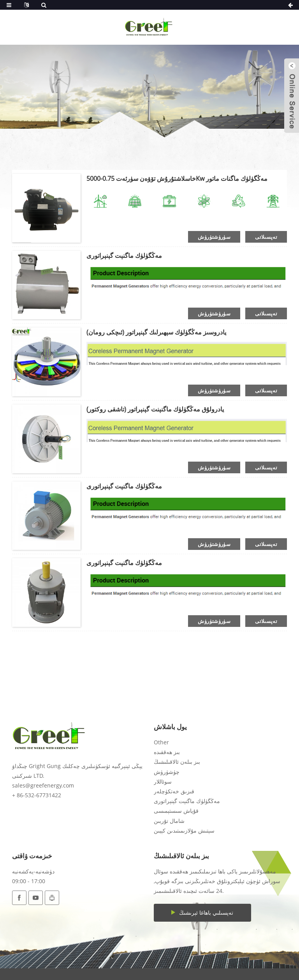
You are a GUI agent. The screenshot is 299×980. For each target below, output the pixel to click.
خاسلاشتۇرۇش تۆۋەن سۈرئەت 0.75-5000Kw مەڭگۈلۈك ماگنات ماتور (177, 178)
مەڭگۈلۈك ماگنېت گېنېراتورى (124, 255)
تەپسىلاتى (266, 237)
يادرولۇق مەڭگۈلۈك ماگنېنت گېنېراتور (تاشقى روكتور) (155, 409)
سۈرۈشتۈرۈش (214, 237)
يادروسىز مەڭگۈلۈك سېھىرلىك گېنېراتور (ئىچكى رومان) (156, 332)
